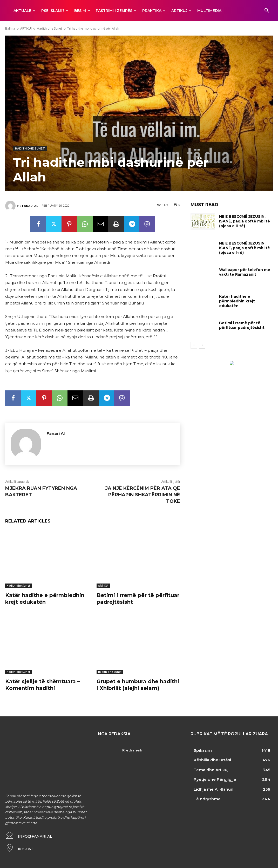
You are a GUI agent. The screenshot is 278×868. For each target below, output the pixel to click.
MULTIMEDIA (209, 11)
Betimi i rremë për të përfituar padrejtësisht (242, 325)
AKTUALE (25, 11)
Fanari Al (30, 206)
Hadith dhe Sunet (49, 28)
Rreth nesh (132, 750)
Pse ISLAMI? (55, 11)
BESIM (82, 11)
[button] (267, 11)
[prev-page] (194, 345)
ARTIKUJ (181, 11)
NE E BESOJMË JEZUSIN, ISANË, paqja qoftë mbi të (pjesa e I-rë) (245, 248)
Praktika (154, 11)
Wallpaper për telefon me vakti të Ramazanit (245, 272)
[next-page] (202, 345)
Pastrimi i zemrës (116, 11)
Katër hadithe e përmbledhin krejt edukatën (45, 599)
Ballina (10, 28)
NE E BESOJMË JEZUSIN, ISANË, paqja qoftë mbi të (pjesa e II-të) (245, 221)
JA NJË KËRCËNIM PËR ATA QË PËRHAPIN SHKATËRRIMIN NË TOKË (143, 495)
